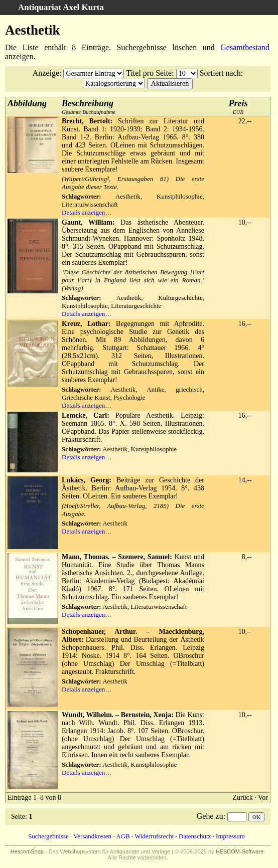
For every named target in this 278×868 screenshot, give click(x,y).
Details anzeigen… (87, 212)
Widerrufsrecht (154, 836)
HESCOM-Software (240, 851)
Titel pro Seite (149, 73)
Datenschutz (195, 836)
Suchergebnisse (48, 836)
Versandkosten (92, 836)
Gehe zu (210, 816)
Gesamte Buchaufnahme (89, 107)
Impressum (230, 836)
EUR (238, 107)
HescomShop (27, 851)
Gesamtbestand (245, 47)
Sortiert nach (220, 73)
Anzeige (46, 73)
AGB (123, 836)
